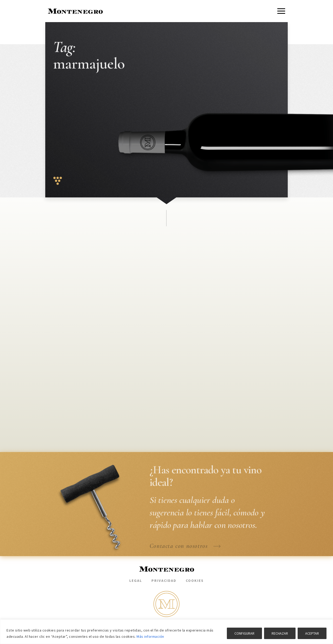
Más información (150, 636)
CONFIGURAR (244, 633)
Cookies (195, 581)
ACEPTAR (312, 633)
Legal (136, 581)
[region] (166, 632)
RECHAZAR (280, 633)
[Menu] (281, 11)
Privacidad (164, 581)
